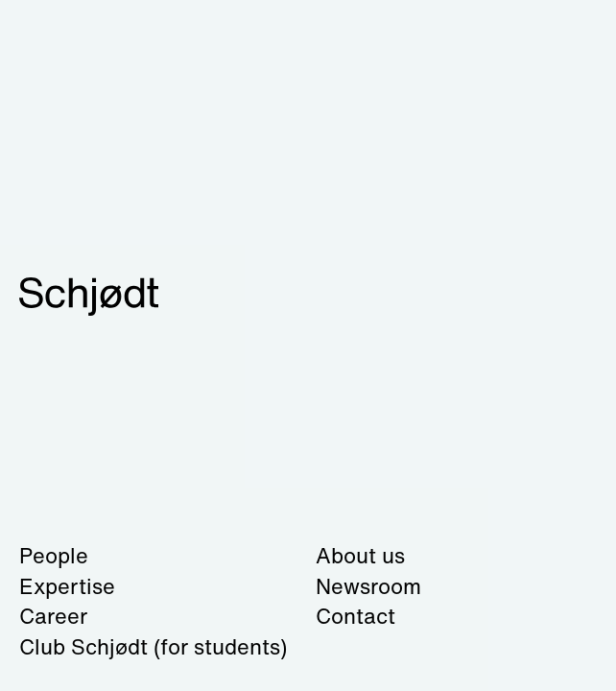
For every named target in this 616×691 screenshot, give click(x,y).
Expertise (67, 586)
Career (53, 616)
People (54, 556)
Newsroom (368, 586)
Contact (355, 616)
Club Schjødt (153, 647)
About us (360, 556)
